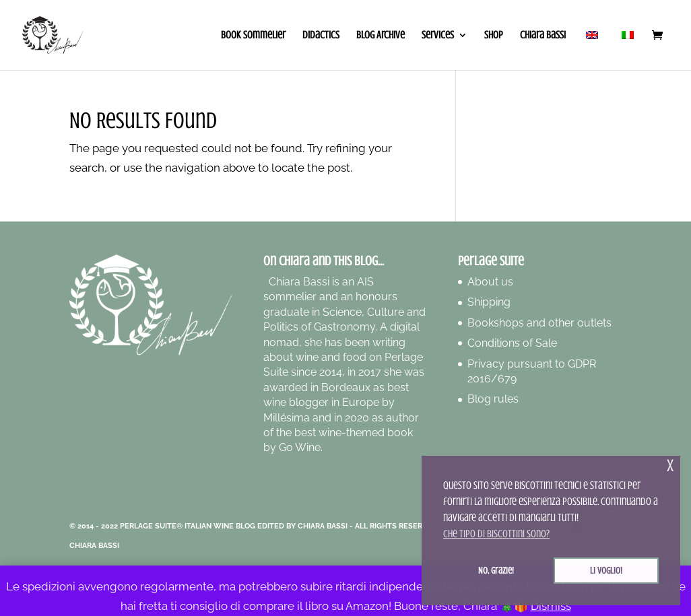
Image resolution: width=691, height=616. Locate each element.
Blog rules (493, 399)
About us (490, 282)
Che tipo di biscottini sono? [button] (496, 534)
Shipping (489, 302)
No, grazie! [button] (496, 570)
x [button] (670, 466)
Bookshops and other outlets (539, 323)
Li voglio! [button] (606, 570)
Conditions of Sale (512, 343)
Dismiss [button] (551, 606)
